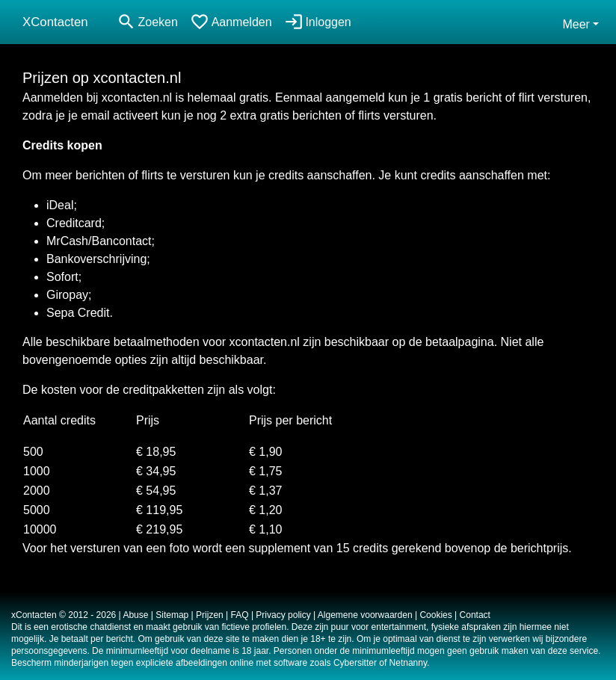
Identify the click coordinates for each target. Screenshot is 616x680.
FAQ (240, 615)
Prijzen (210, 615)
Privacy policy (283, 615)
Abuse (135, 615)
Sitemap (172, 615)
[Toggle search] (147, 22)
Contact (475, 615)
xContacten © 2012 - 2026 (64, 615)
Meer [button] (576, 24)
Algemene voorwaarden (365, 615)
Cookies (435, 615)
